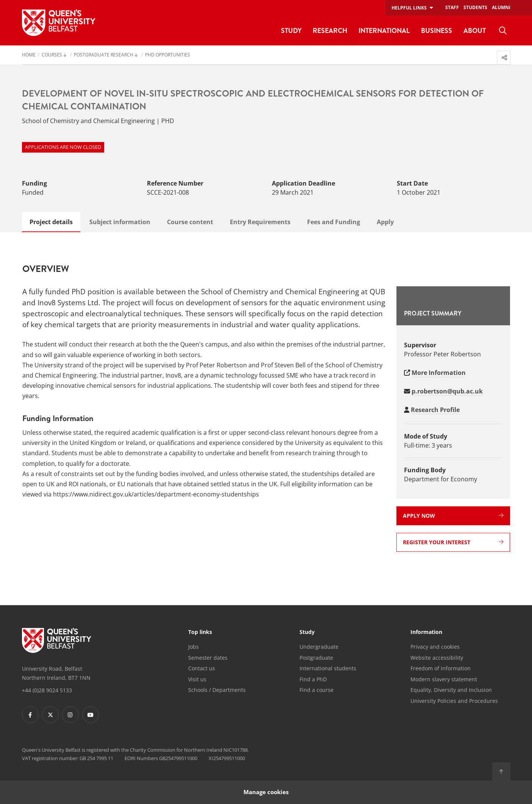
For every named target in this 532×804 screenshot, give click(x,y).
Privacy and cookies (435, 647)
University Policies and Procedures (454, 701)
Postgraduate (316, 658)
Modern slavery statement (444, 679)
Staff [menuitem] (452, 7)
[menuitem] (503, 31)
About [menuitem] (475, 30)
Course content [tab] (190, 222)
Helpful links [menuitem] (409, 8)
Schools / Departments (217, 690)
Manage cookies (266, 792)
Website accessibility (437, 658)
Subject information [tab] (120, 222)
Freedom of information (441, 668)
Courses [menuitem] (52, 55)
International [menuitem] (384, 30)
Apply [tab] (385, 222)
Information (426, 632)
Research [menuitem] (330, 30)
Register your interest (453, 542)
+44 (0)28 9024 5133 (47, 690)
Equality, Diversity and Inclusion (451, 690)
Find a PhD (313, 679)
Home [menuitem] (29, 55)
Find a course (317, 690)
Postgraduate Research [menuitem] (104, 55)
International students (328, 668)
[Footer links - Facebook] (30, 715)
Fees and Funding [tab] (334, 222)
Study (307, 632)
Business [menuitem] (437, 30)
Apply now (453, 516)
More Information (439, 373)
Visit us (197, 679)
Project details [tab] (51, 222)
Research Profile (435, 410)
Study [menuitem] (291, 30)
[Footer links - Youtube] (90, 715)
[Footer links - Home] (57, 640)
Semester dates (208, 658)
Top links (200, 632)
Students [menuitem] (475, 7)
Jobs (193, 647)
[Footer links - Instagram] (70, 715)
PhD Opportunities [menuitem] (168, 55)
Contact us (202, 668)
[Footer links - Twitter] (50, 715)
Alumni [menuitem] (501, 7)
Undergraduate (319, 647)
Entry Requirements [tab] (260, 222)
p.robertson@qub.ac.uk (447, 391)
